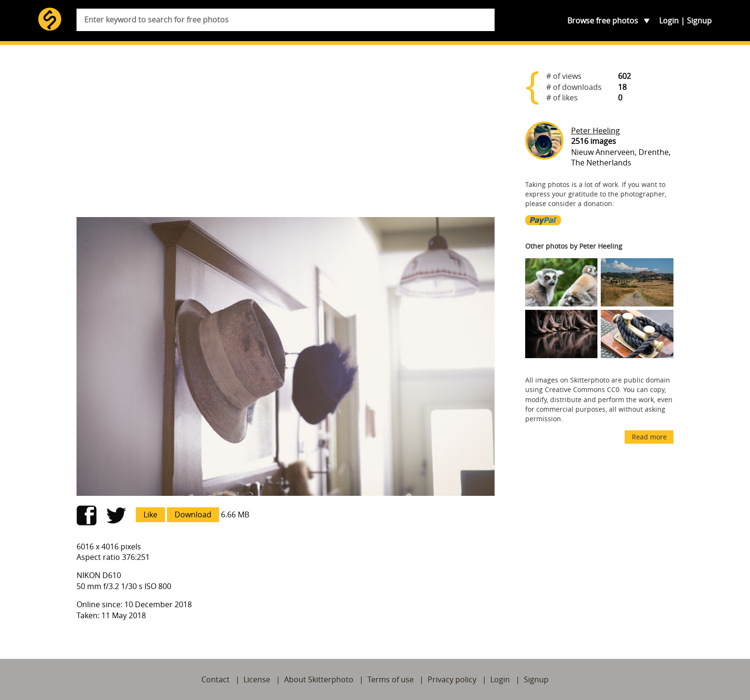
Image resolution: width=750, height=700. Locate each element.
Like (150, 514)
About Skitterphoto (319, 679)
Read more (649, 437)
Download (193, 514)
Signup (699, 21)
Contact (215, 679)
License (257, 679)
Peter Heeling (596, 131)
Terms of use (391, 679)
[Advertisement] (286, 135)
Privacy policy (452, 679)
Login (669, 21)
